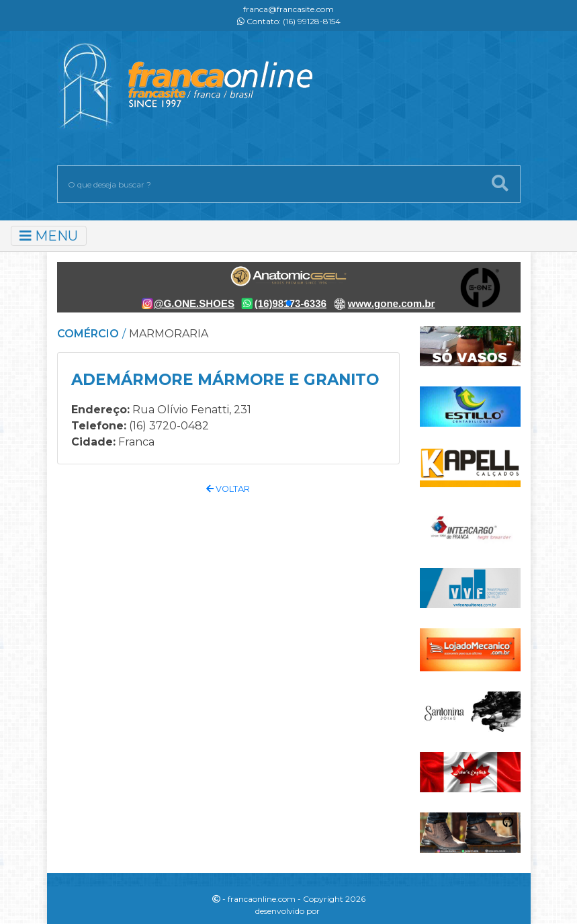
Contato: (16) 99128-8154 (289, 21)
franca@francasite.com (288, 9)
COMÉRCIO (88, 334)
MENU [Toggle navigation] (49, 236)
